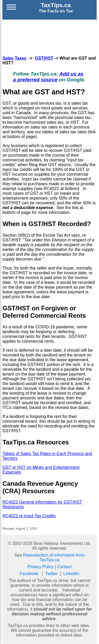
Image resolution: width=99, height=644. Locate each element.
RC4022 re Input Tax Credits (29, 516)
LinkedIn (71, 574)
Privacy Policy (41, 567)
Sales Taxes (14, 58)
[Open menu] (11, 8)
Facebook (29, 574)
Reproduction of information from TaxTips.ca (54, 557)
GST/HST (44, 58)
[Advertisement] (50, 37)
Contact (64, 567)
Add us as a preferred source (48, 77)
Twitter (51, 574)
